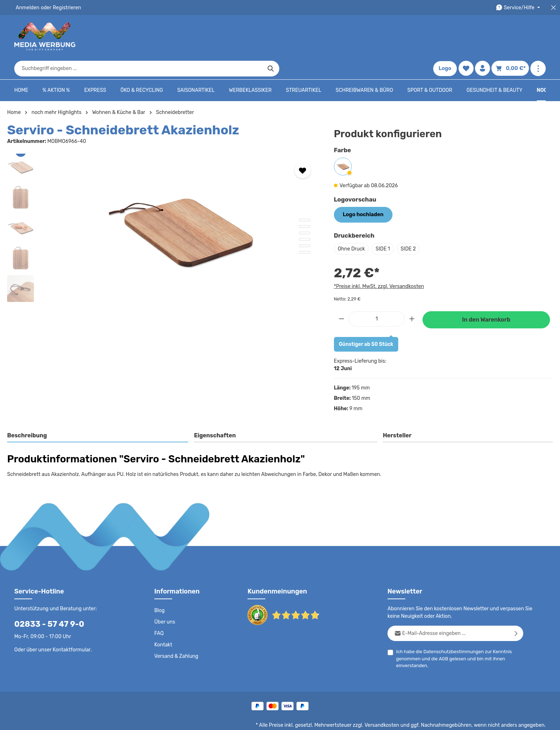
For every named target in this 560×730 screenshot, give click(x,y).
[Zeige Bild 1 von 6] (305, 199)
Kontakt (163, 623)
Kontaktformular (70, 628)
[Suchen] (404, 36)
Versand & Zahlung (176, 635)
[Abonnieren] (516, 612)
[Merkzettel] (468, 37)
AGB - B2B (371, 719)
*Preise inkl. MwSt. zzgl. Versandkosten (378, 264)
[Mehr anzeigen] (538, 37)
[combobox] (272, 36)
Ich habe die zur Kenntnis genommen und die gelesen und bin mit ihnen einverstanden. (451, 636)
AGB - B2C (341, 719)
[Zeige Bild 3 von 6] (305, 212)
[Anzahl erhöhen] (412, 297)
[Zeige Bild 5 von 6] (305, 224)
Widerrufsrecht (467, 719)
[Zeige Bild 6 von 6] (305, 231)
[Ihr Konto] (485, 37)
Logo (447, 36)
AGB (442, 637)
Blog (159, 589)
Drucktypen (432, 719)
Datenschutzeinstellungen (517, 719)
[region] (163, 209)
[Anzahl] (377, 297)
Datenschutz (309, 719)
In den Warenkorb (486, 298)
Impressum (401, 719)
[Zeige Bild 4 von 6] (305, 218)
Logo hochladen (362, 193)
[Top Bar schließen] (553, 8)
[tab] (98, 414)
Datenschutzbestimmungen (451, 630)
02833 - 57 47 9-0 (45, 602)
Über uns (164, 600)
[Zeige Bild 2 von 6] (305, 205)
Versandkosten (389, 704)
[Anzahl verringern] (341, 297)
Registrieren (64, 8)
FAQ (159, 612)
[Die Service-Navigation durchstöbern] (519, 8)
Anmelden (27, 8)
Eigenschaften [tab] (214, 414)
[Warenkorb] (511, 37)
